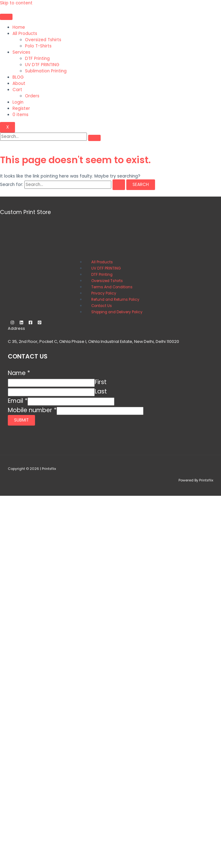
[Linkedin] (21, 323)
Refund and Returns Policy (115, 300)
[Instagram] (12, 323)
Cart (17, 90)
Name (19, 373)
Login (18, 102)
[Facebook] (30, 323)
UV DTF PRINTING (42, 65)
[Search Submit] (119, 185)
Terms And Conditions (112, 287)
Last (101, 391)
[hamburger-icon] (6, 17)
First (101, 382)
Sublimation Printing (46, 71)
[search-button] (94, 138)
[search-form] (43, 137)
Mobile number (32, 410)
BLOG (18, 77)
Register (21, 108)
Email (18, 401)
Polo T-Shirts (38, 46)
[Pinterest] (40, 323)
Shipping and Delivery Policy (117, 312)
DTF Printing (37, 59)
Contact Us (102, 306)
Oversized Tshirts (43, 40)
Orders (32, 96)
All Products (25, 34)
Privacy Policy (104, 293)
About (19, 83)
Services (21, 52)
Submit (21, 420)
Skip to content (16, 3)
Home (19, 27)
